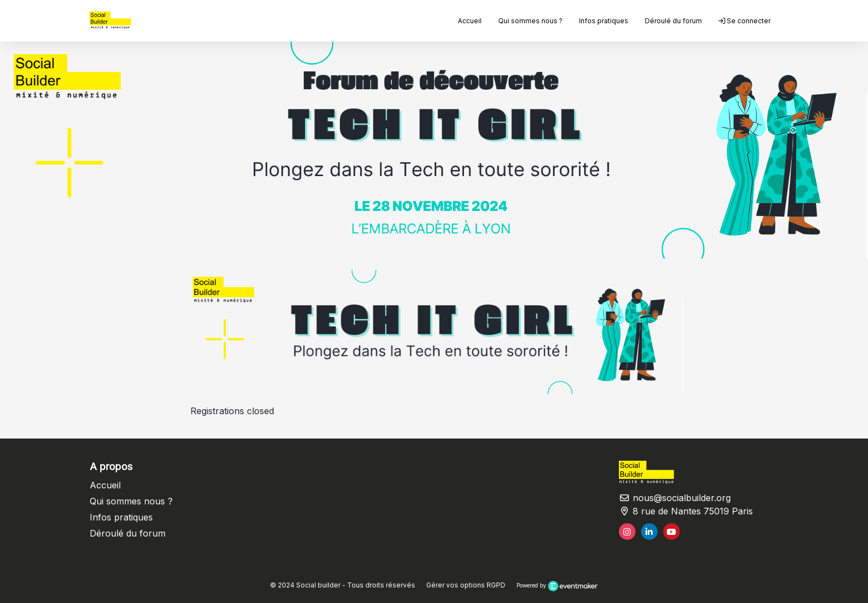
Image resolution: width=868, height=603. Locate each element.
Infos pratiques (604, 21)
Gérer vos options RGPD (466, 585)
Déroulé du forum (673, 21)
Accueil (470, 21)
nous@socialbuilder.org (675, 498)
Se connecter (745, 21)
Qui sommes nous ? (530, 21)
